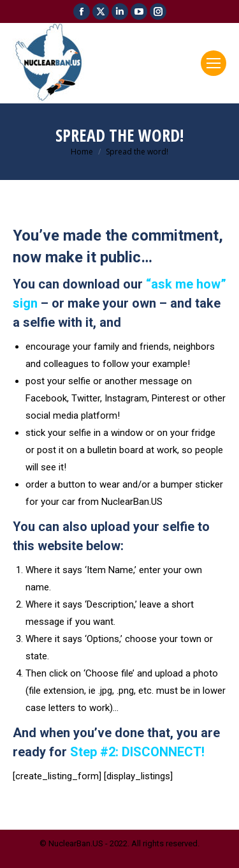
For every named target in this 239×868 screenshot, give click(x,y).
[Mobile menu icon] (214, 63)
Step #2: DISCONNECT (136, 752)
